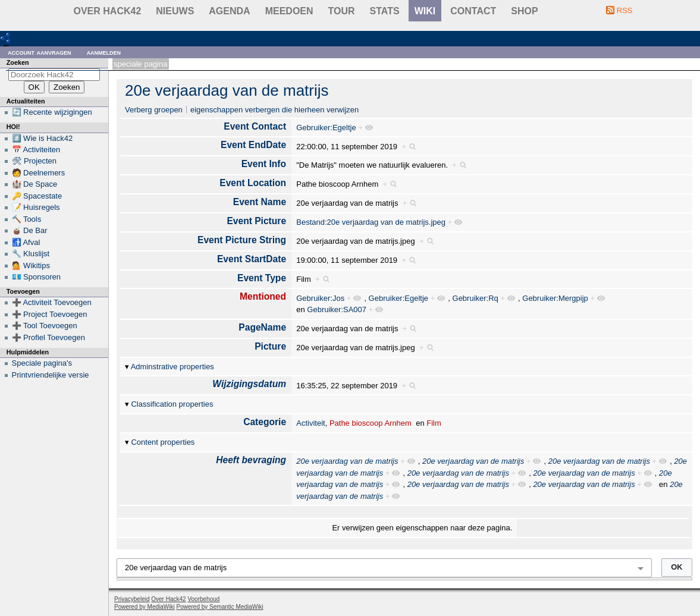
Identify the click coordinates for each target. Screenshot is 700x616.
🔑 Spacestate (37, 196)
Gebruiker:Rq (475, 298)
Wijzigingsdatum (249, 384)
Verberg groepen (154, 110)
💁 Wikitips (31, 265)
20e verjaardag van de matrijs (227, 90)
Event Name (260, 202)
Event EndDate (253, 145)
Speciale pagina (140, 64)
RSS (625, 10)
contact (473, 11)
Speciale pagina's (42, 363)
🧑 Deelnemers (39, 173)
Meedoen (289, 11)
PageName (262, 327)
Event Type (262, 278)
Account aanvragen (40, 52)
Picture (270, 346)
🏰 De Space (35, 184)
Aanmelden (104, 52)
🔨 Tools (27, 219)
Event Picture (256, 221)
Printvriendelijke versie (51, 375)
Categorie (265, 422)
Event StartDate (252, 259)
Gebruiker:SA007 (337, 309)
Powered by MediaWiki (145, 607)
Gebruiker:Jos (320, 298)
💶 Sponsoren (37, 277)
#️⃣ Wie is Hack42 (43, 138)
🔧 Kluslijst (31, 254)
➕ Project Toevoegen (50, 314)
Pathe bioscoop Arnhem (371, 423)
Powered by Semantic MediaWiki (220, 607)
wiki (425, 11)
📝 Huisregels (36, 207)
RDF (25, 38)
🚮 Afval (26, 242)
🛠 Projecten (34, 161)
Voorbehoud (203, 599)
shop (524, 11)
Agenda (229, 11)
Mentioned (263, 296)
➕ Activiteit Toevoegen (52, 302)
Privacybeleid (132, 599)
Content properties (163, 442)
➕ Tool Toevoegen (45, 326)
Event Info (264, 164)
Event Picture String (242, 240)
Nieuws (175, 11)
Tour (342, 11)
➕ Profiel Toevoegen (48, 337)
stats (385, 11)
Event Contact (255, 126)
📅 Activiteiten (36, 150)
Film (434, 423)
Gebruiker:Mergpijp (555, 298)
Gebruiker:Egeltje (326, 128)
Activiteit (310, 423)
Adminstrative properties (172, 367)
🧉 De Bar (30, 230)
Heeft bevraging (251, 460)
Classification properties (172, 404)
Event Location (253, 183)
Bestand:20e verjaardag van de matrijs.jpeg (371, 222)
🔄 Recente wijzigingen (52, 112)
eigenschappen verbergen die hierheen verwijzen (274, 110)
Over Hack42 (108, 11)
